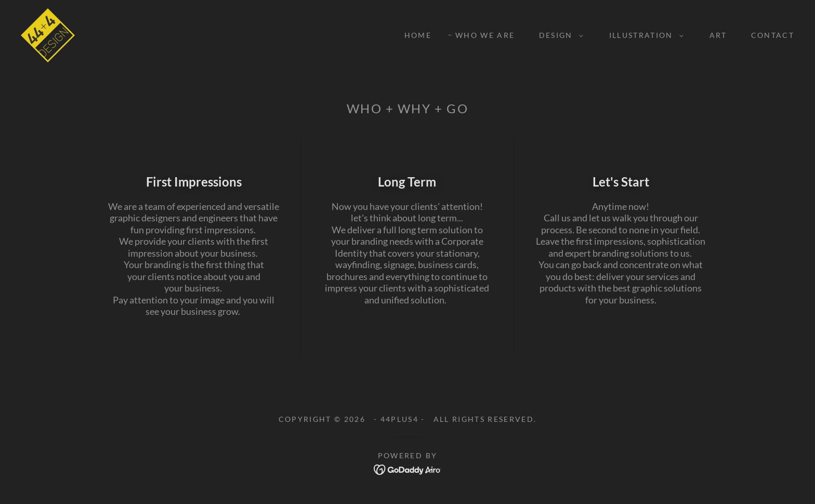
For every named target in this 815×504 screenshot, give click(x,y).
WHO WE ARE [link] (485, 35)
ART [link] (718, 35)
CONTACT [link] (773, 35)
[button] (558, 35)
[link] (48, 34)
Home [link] (418, 35)
